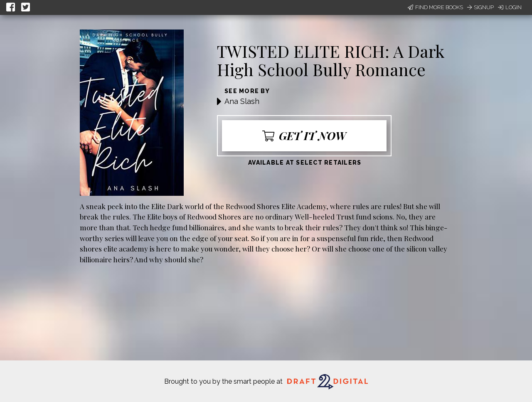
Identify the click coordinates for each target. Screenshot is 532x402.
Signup (480, 7)
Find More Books (435, 7)
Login (510, 7)
